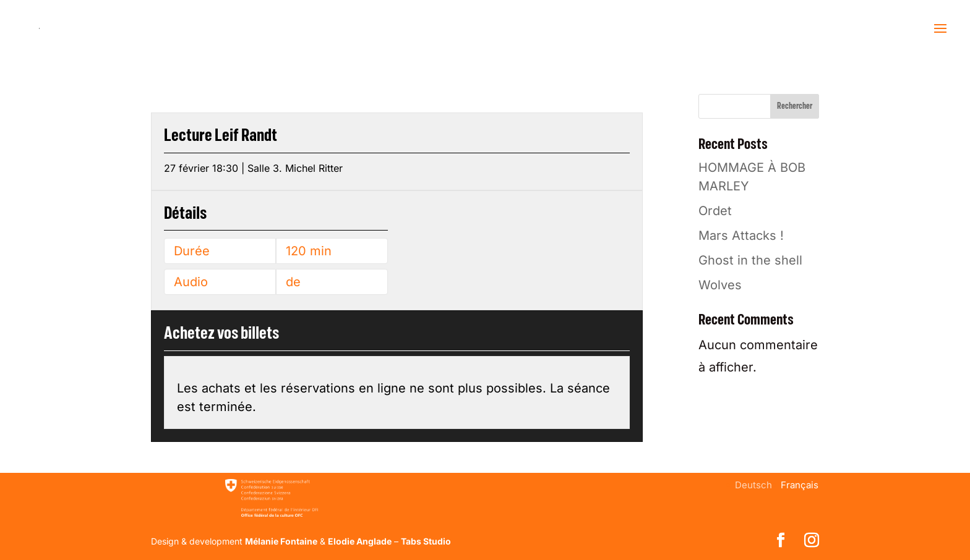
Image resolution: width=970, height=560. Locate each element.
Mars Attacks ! (741, 235)
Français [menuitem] (800, 485)
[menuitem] (753, 485)
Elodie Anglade (360, 541)
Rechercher (795, 106)
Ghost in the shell (750, 260)
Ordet (715, 211)
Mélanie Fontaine (281, 541)
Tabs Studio (426, 541)
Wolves (720, 285)
